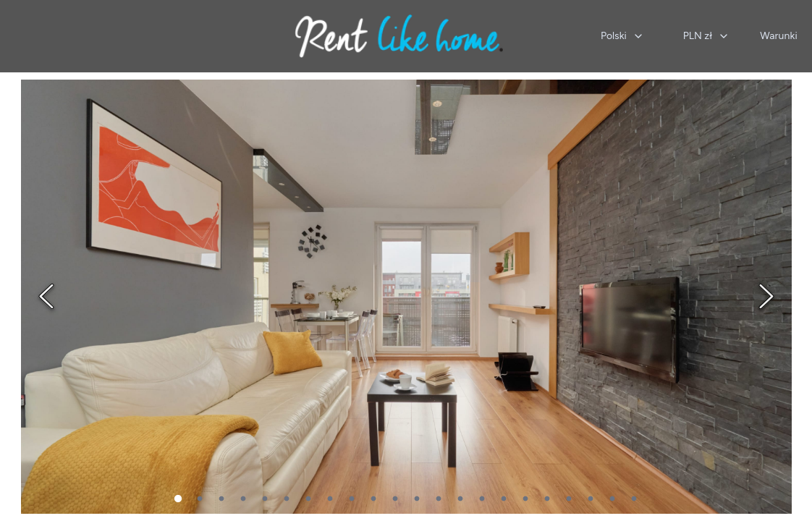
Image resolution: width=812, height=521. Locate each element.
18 (547, 499)
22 (634, 499)
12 (417, 499)
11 (395, 499)
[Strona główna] (399, 36)
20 (591, 499)
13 (439, 499)
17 (525, 499)
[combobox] (622, 36)
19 (569, 499)
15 (482, 499)
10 (373, 499)
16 (504, 499)
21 (612, 499)
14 (460, 499)
